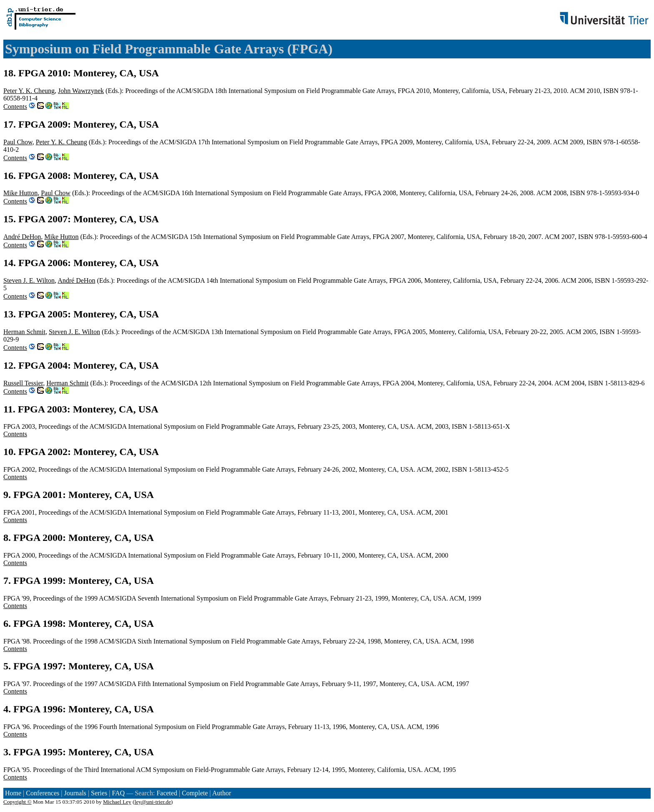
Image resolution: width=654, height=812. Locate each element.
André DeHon (22, 237)
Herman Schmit (24, 332)
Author (222, 793)
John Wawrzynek (81, 91)
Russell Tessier (23, 383)
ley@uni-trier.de (152, 802)
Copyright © (18, 802)
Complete (195, 793)
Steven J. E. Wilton (29, 280)
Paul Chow (18, 142)
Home (13, 793)
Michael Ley (117, 802)
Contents (15, 107)
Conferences (43, 793)
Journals (75, 793)
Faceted (167, 793)
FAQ (118, 793)
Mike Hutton (20, 193)
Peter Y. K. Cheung (29, 91)
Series (99, 793)
